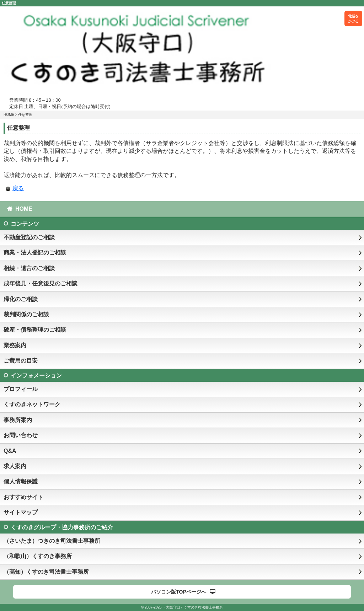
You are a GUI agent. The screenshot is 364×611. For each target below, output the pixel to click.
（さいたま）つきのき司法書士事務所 (52, 541)
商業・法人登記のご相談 (35, 253)
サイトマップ (21, 512)
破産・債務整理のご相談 (35, 330)
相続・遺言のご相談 (29, 268)
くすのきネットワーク (32, 404)
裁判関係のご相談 (26, 314)
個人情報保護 (21, 481)
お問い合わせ (21, 435)
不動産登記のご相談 (29, 237)
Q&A (10, 451)
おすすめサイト (23, 497)
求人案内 (15, 466)
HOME (9, 115)
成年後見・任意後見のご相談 (41, 283)
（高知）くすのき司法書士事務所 (46, 572)
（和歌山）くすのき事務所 (38, 556)
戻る (18, 188)
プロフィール (21, 389)
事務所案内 (18, 420)
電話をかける (353, 19)
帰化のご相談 (21, 299)
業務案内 (15, 345)
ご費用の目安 (21, 361)
